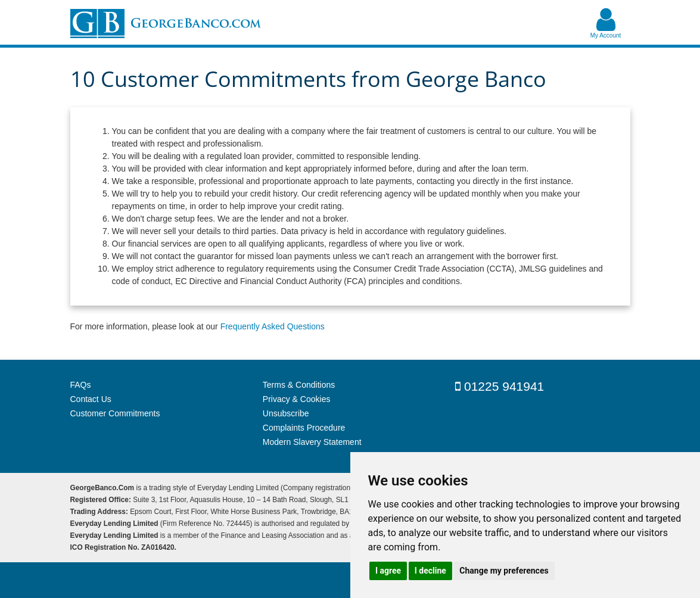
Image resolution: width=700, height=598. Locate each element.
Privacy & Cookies (297, 399)
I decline (430, 571)
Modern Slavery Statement (312, 442)
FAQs (81, 385)
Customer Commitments (115, 413)
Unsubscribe (286, 413)
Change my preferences (504, 571)
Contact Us (91, 399)
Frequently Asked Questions (273, 326)
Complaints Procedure (304, 428)
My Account (606, 36)
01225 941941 (500, 386)
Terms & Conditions (299, 385)
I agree (388, 571)
